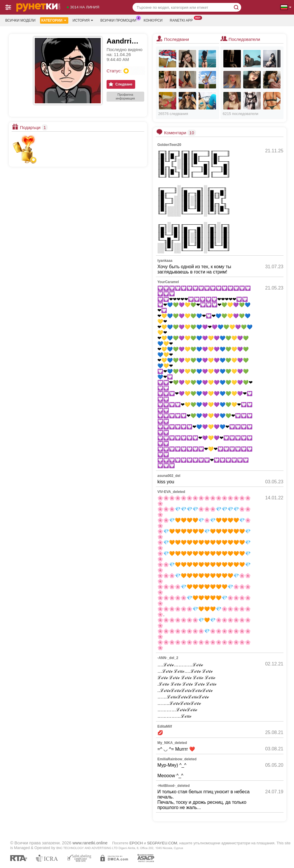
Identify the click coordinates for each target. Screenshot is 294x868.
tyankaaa (165, 261)
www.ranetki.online (90, 843)
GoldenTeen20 (169, 145)
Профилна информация (125, 96)
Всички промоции (120, 20)
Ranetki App (183, 20)
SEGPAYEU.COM (162, 843)
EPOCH (136, 843)
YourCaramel (168, 282)
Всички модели (20, 20)
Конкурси (153, 20)
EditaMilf (165, 726)
